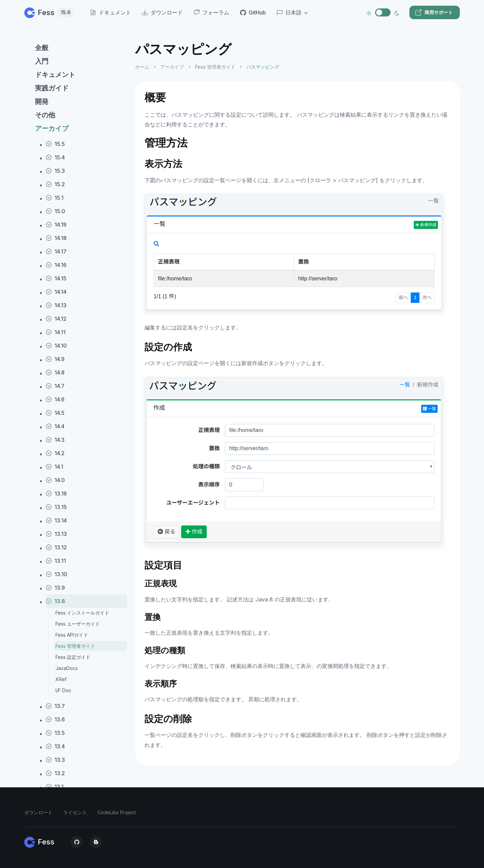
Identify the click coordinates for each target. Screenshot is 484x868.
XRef (61, 679)
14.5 (55, 413)
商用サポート (434, 12)
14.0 (55, 480)
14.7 (55, 386)
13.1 (55, 787)
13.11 (56, 561)
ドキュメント (55, 75)
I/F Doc (63, 690)
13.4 (55, 746)
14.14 (56, 292)
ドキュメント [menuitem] (111, 12)
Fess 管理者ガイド (75, 646)
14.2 (55, 453)
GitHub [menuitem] (253, 12)
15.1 (55, 198)
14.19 (56, 225)
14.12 (56, 319)
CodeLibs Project (117, 812)
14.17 (56, 251)
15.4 (55, 157)
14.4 (55, 426)
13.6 (55, 719)
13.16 (56, 494)
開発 (42, 102)
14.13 (56, 305)
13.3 (55, 760)
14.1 (54, 467)
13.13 (56, 534)
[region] (76, 449)
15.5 (55, 144)
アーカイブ (52, 128)
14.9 (55, 359)
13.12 (56, 547)
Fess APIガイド (72, 635)
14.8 (55, 372)
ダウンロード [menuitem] (162, 12)
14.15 (56, 278)
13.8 (55, 601)
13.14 (56, 520)
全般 (42, 48)
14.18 (56, 238)
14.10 (56, 346)
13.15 (56, 507)
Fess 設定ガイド (73, 657)
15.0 (55, 211)
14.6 (55, 399)
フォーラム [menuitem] (211, 12)
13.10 (56, 574)
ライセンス (75, 812)
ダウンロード (38, 812)
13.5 (55, 733)
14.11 (56, 332)
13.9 (55, 588)
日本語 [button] (289, 12)
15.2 (55, 184)
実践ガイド (52, 88)
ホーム (142, 67)
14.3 (55, 440)
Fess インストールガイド (82, 613)
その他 (45, 115)
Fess (49, 12)
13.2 (55, 773)
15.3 (55, 171)
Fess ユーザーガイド (78, 624)
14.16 (56, 265)
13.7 (55, 706)
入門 (42, 61)
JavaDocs (67, 668)
